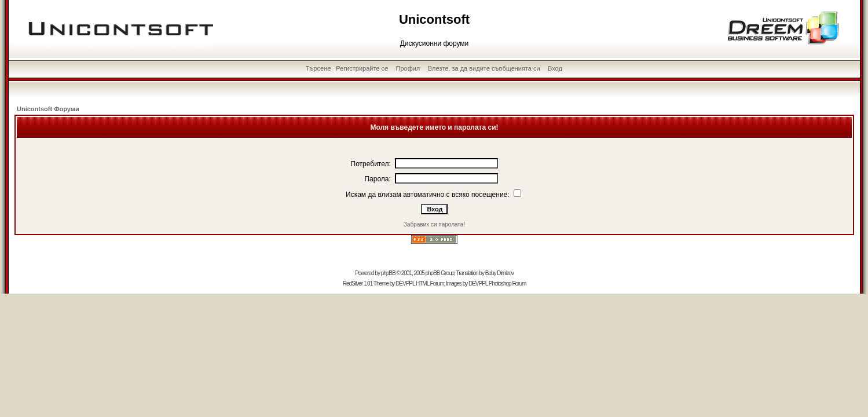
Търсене (318, 68)
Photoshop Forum (508, 284)
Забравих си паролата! (434, 224)
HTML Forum (430, 284)
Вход (555, 68)
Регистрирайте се (362, 68)
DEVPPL (405, 284)
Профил (408, 68)
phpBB (388, 273)
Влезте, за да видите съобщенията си (484, 68)
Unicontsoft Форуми (48, 109)
